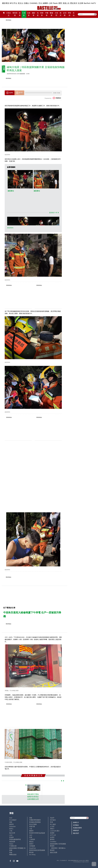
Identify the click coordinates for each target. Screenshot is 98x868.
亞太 (40, 3)
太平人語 (53, 835)
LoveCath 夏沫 (55, 831)
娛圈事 (45, 3)
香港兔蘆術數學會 (15, 839)
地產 (38, 14)
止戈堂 (52, 826)
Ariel (11, 818)
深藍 (11, 822)
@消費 (65, 14)
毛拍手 (52, 818)
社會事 (24, 14)
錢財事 (34, 14)
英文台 (20, 3)
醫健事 (51, 14)
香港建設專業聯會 (35, 822)
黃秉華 (52, 833)
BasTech (87, 3)
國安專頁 (6, 3)
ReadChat (32, 848)
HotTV (93, 3)
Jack (31, 835)
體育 (60, 3)
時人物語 (53, 824)
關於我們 (76, 833)
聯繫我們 (76, 830)
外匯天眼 (32, 826)
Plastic (55, 3)
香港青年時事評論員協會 (37, 833)
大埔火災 (9, 14)
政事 (20, 14)
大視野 (56, 14)
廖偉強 (52, 839)
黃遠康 (11, 837)
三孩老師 (32, 839)
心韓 (50, 3)
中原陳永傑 (13, 846)
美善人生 (66, 3)
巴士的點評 (13, 820)
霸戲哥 (31, 831)
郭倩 (51, 822)
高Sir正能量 (33, 824)
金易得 (52, 837)
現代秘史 (53, 820)
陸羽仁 (11, 829)
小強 (11, 831)
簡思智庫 (12, 842)
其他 (74, 14)
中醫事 (47, 14)
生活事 (80, 3)
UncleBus (53, 842)
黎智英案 (15, 14)
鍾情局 (11, 824)
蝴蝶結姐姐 (13, 855)
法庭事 (29, 14)
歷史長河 (74, 3)
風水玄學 (12, 833)
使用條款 (76, 825)
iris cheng (32, 855)
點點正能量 (54, 852)
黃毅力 (52, 829)
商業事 (42, 14)
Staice (11, 844)
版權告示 (76, 822)
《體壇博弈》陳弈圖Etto (58, 848)
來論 (11, 852)
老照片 (31, 844)
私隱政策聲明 (77, 828)
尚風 (31, 837)
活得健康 (32, 846)
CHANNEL (34, 3)
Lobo (11, 835)
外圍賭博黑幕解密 (35, 820)
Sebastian (12, 826)
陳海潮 (52, 850)
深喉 (31, 818)
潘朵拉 (31, 842)
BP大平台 (13, 3)
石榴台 (26, 3)
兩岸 (61, 14)
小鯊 (31, 829)
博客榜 (69, 14)
